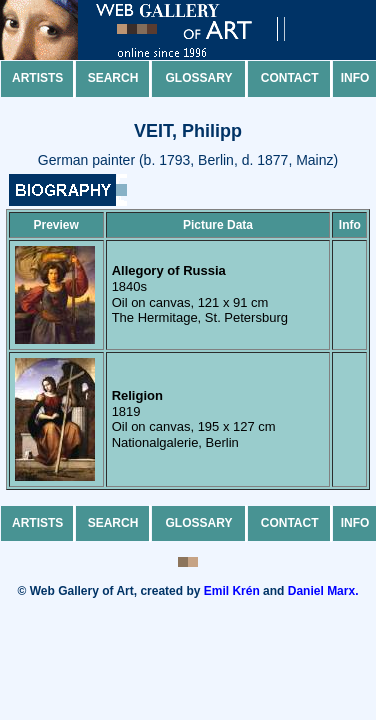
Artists (37, 78)
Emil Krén (232, 591)
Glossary (199, 78)
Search (113, 78)
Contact (290, 78)
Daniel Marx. (323, 591)
